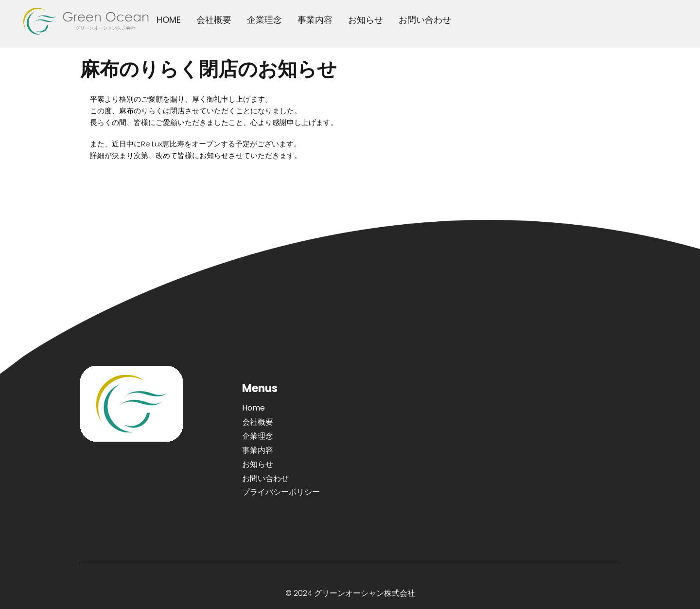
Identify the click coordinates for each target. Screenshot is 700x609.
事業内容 (315, 20)
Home (254, 408)
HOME (169, 20)
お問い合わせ (425, 20)
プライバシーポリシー (281, 492)
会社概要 (214, 20)
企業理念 (264, 20)
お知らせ (366, 20)
